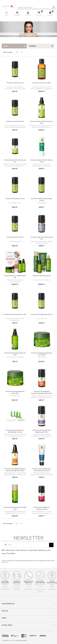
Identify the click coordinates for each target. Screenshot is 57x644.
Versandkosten (23, 640)
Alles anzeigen (8, 52)
